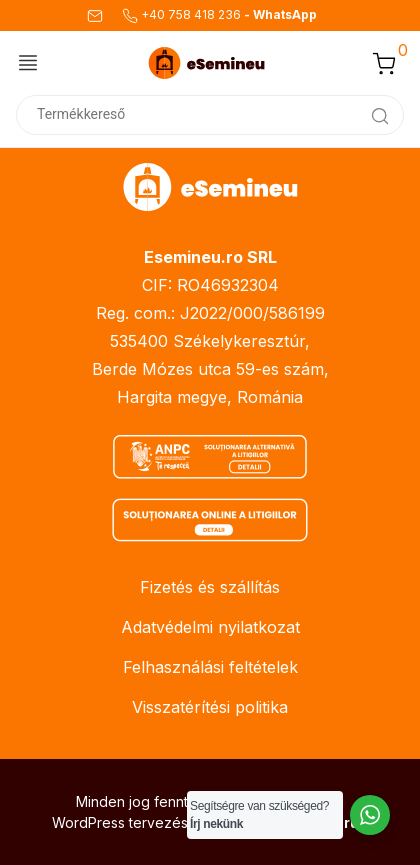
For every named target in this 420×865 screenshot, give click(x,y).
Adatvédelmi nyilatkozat (210, 627)
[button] (384, 63)
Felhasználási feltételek (210, 667)
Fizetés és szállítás (210, 587)
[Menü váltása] (28, 62)
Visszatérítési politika (210, 707)
